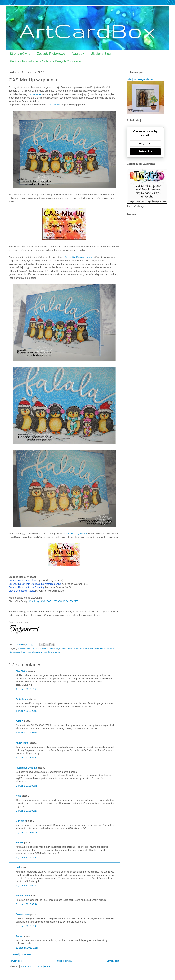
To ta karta (35, 94)
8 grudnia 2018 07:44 (26, 904)
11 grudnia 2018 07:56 (27, 948)
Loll (18, 867)
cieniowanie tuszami (49, 649)
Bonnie (20, 843)
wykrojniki (46, 652)
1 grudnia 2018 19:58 (26, 689)
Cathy (19, 936)
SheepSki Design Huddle (79, 257)
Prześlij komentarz (22, 954)
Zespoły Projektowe (51, 54)
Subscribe (145, 151)
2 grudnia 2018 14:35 (26, 857)
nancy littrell (22, 743)
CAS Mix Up (54, 105)
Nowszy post (16, 961)
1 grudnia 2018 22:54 (26, 758)
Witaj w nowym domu (140, 79)
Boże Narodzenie (26, 649)
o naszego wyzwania (75, 534)
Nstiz (19, 796)
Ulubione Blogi (101, 54)
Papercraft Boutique (27, 768)
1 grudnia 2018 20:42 (26, 711)
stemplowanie (34, 652)
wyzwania (55, 652)
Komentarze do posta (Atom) (35, 966)
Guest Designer (80, 649)
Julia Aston (22, 699)
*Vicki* (19, 721)
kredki (24, 652)
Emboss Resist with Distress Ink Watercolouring (35, 584)
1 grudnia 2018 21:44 (26, 733)
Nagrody (78, 54)
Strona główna (20, 54)
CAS (37, 649)
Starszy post (113, 961)
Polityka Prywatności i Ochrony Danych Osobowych (47, 61)
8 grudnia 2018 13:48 (26, 926)
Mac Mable (22, 671)
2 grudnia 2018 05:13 (26, 833)
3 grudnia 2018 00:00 (26, 885)
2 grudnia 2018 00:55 (26, 786)
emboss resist (66, 649)
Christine (21, 821)
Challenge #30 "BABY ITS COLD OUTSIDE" (53, 601)
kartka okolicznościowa (98, 649)
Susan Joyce (23, 914)
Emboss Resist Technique (23, 580)
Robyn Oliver (23, 896)
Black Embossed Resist (22, 591)
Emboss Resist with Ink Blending (27, 587)
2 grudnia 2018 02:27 (26, 811)
